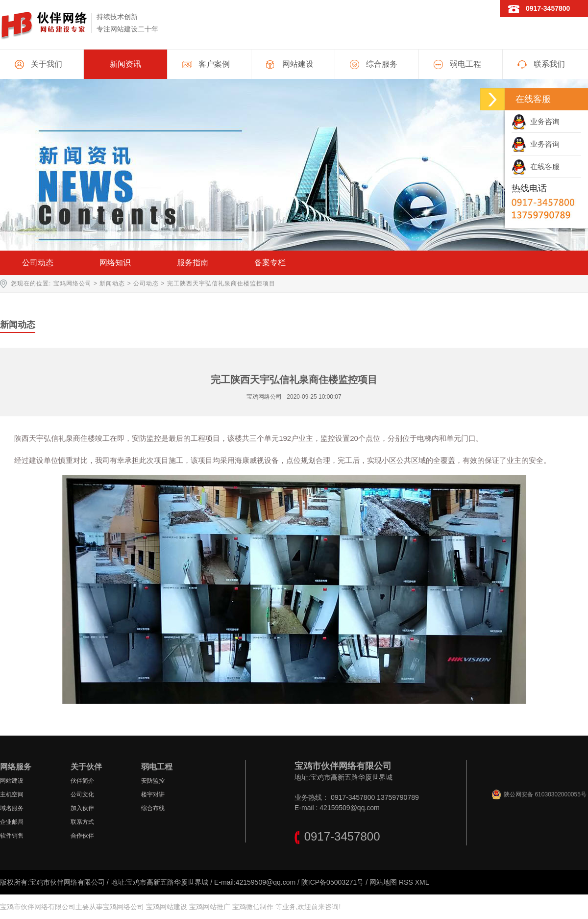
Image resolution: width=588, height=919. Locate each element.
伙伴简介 (82, 781)
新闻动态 (112, 283)
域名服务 (12, 808)
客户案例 (214, 64)
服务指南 (193, 263)
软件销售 (12, 836)
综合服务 (382, 64)
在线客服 (536, 166)
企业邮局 (12, 822)
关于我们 (47, 64)
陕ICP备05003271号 (333, 882)
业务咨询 (536, 121)
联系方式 (82, 822)
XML (422, 882)
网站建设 (298, 64)
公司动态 (38, 263)
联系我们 (549, 64)
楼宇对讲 (153, 794)
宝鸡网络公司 (73, 283)
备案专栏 (270, 263)
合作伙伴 (82, 836)
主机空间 (12, 794)
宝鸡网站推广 (210, 907)
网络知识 (115, 263)
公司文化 (82, 794)
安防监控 (153, 781)
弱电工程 (465, 64)
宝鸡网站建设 (167, 907)
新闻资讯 (125, 64)
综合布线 (153, 808)
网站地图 (383, 882)
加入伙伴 (82, 808)
